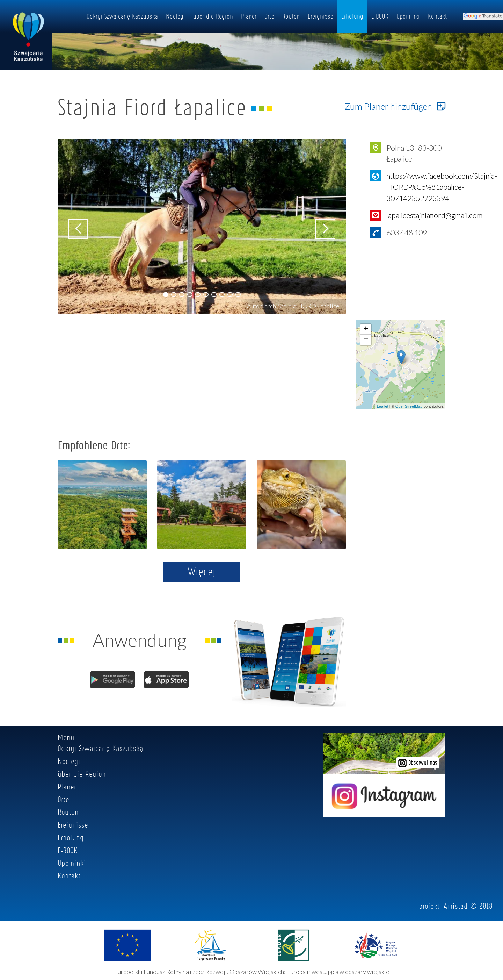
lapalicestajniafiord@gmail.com (434, 215)
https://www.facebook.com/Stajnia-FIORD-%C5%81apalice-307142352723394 (442, 187)
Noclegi (176, 16)
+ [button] (366, 329)
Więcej (202, 571)
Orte (269, 16)
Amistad (456, 906)
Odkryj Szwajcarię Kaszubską (122, 16)
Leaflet (383, 406)
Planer (249, 16)
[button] (166, 295)
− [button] (366, 340)
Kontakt (438, 16)
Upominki (408, 16)
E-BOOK (380, 16)
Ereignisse (320, 16)
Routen (291, 16)
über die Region (213, 16)
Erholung (352, 16)
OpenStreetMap (409, 406)
